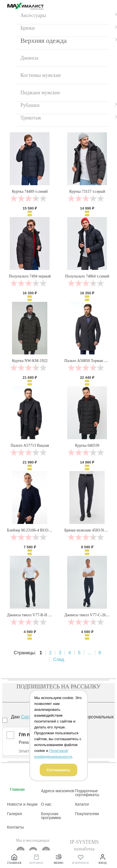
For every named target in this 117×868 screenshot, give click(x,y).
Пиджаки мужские (40, 93)
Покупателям (87, 814)
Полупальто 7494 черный (30, 276)
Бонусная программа (51, 816)
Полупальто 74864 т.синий (87, 276)
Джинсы (29, 58)
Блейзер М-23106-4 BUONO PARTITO (39, 530)
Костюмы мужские (41, 75)
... (89, 653)
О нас (46, 804)
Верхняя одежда (44, 41)
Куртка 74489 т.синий (30, 191)
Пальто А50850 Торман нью (88, 361)
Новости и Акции (22, 804)
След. (59, 659)
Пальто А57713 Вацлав (30, 445)
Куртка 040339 (87, 445)
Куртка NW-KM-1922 (30, 361)
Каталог (82, 804)
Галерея (15, 814)
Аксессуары (33, 15)
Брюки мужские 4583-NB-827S (90, 530)
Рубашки (30, 105)
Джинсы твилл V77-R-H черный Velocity (41, 615)
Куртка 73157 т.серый (87, 191)
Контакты (15, 827)
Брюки (28, 28)
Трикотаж (31, 118)
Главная (17, 789)
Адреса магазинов (58, 791)
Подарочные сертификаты (87, 793)
